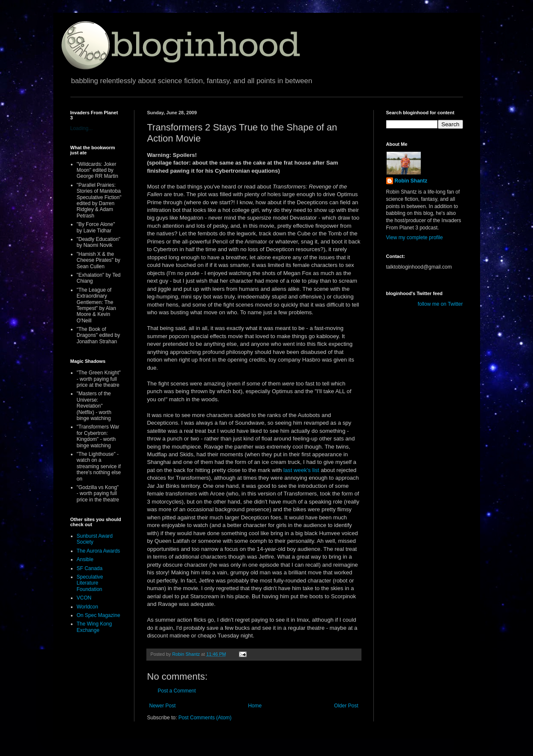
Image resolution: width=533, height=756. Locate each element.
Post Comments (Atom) (205, 718)
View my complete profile (415, 238)
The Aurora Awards (99, 551)
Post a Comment (177, 691)
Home (255, 706)
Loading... (82, 128)
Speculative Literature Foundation (90, 583)
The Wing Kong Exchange (95, 627)
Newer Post (163, 706)
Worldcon (87, 607)
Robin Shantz (411, 181)
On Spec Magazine (99, 615)
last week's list (302, 470)
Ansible (85, 559)
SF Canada (90, 568)
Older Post (346, 706)
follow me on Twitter (440, 304)
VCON (84, 598)
